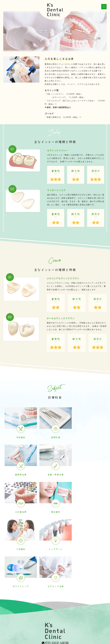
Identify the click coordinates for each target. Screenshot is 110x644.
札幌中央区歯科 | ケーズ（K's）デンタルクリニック (61, 637)
